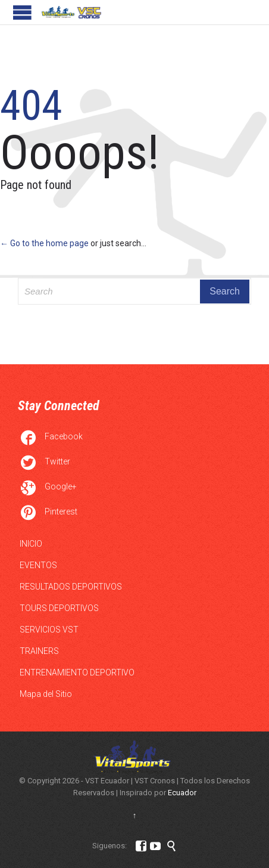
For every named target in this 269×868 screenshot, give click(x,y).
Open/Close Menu (22, 12)
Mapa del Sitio (46, 694)
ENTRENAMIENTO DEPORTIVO (77, 672)
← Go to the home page (44, 243)
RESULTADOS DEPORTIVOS (71, 587)
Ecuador (182, 793)
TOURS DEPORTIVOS (59, 608)
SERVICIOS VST (49, 630)
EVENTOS (38, 565)
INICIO (31, 544)
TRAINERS (39, 651)
